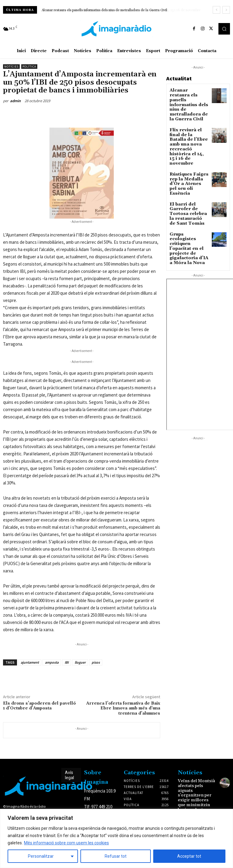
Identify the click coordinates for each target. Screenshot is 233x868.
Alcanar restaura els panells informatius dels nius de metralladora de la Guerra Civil (104, 10)
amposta (52, 662)
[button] (224, 29)
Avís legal (69, 775)
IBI (67, 662)
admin (15, 101)
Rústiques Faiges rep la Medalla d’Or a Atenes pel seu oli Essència (188, 153)
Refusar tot (116, 856)
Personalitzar (41, 856)
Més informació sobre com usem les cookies (66, 843)
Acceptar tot (189, 856)
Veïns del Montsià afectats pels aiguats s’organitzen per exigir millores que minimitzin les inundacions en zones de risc (197, 793)
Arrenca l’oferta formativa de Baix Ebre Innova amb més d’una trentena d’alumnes (123, 709)
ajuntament (30, 662)
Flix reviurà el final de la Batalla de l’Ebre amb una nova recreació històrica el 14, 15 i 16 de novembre (187, 127)
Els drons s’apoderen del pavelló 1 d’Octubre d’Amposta (39, 706)
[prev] (216, 10)
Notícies (11, 67)
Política (29, 67)
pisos (96, 662)
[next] (226, 10)
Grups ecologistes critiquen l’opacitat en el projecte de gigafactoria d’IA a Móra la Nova (188, 204)
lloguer (80, 662)
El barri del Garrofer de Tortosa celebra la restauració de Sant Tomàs (189, 178)
